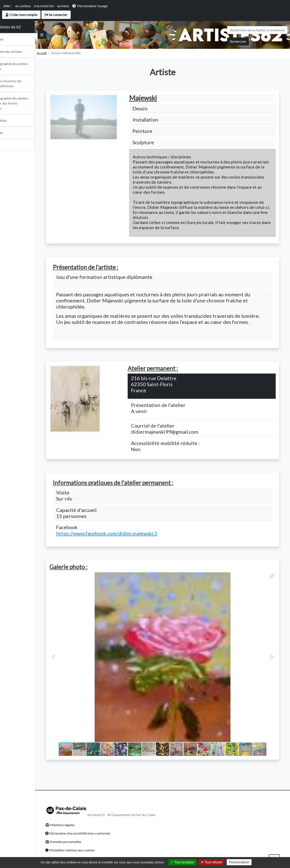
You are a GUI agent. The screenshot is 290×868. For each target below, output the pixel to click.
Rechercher (238, 41)
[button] (279, 576)
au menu (63, 6)
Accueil (57, 53)
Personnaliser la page (92, 6)
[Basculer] (57, 35)
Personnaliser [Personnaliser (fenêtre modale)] (239, 862)
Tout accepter (182, 862)
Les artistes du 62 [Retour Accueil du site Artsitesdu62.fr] (20, 27)
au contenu (23, 6)
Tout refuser (212, 862)
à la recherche (44, 6)
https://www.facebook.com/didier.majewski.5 (115, 533)
